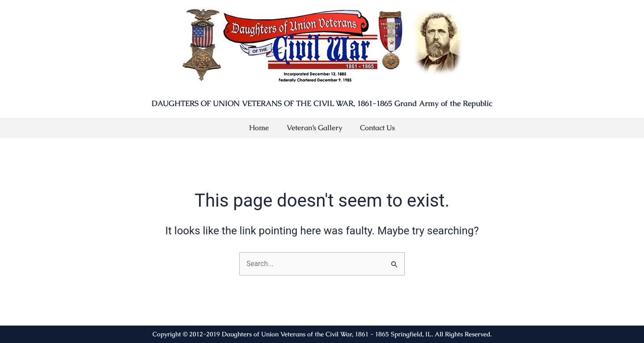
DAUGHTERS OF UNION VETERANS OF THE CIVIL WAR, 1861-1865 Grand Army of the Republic (322, 103)
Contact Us (377, 128)
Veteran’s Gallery (314, 128)
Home (259, 128)
